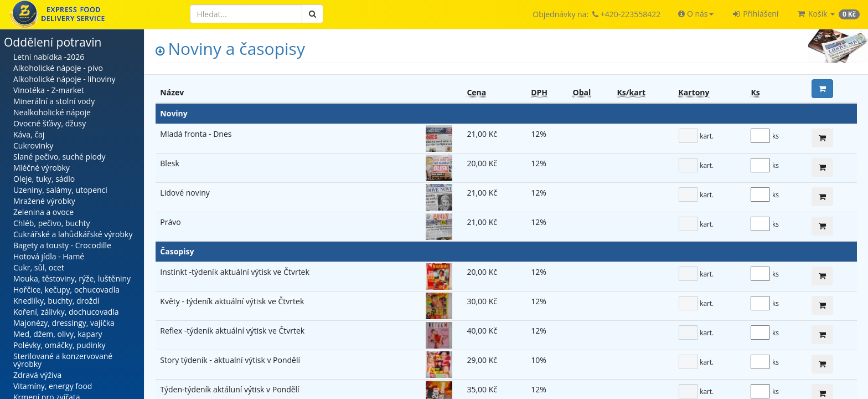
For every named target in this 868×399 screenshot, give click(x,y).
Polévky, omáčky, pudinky (60, 345)
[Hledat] (246, 14)
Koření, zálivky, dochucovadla (66, 312)
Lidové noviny (185, 193)
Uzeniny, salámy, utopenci (60, 190)
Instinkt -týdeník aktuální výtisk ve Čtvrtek (235, 272)
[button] (696, 14)
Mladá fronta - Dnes (196, 134)
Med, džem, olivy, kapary (58, 334)
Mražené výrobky (44, 201)
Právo (170, 222)
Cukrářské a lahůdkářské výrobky (73, 234)
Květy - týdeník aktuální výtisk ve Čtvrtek (232, 301)
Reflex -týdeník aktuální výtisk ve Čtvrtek (232, 331)
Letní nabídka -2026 (49, 57)
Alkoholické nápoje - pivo (58, 68)
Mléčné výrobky (42, 168)
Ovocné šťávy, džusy (50, 123)
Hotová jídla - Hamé (49, 256)
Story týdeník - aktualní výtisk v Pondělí (230, 360)
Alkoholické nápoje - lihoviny (64, 79)
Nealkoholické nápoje (52, 112)
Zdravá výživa (37, 375)
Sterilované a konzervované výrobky (63, 360)
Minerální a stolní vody (54, 101)
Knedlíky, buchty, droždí (56, 301)
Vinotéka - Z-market (49, 90)
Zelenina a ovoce (43, 212)
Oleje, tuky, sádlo (44, 179)
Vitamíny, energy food (53, 386)
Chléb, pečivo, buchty (51, 223)
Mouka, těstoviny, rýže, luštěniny (72, 278)
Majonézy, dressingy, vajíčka (64, 323)
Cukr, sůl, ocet (39, 267)
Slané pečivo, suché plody (60, 157)
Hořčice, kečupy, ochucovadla (66, 290)
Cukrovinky (33, 145)
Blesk (169, 163)
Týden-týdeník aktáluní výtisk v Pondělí (229, 389)
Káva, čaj (29, 134)
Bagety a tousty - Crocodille (62, 245)
